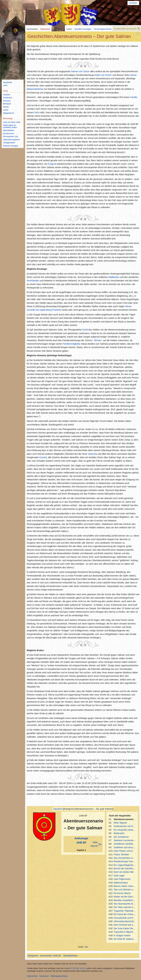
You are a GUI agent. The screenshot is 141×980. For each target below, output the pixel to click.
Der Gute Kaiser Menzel (125, 928)
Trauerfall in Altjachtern (125, 932)
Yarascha (92, 454)
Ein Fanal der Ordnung (125, 914)
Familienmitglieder (72, 344)
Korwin (43, 457)
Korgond (52, 164)
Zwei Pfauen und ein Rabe (127, 851)
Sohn (37, 112)
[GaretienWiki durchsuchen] (127, 29)
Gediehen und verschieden (127, 847)
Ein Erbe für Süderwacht (126, 939)
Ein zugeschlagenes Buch (126, 865)
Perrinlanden (33, 281)
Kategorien (33, 956)
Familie (134, 97)
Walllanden (114, 277)
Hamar (133, 75)
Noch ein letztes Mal (124, 872)
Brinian (98, 340)
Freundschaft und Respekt (127, 918)
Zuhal (85, 330)
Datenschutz (32, 976)
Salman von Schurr (80, 71)
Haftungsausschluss (59, 976)
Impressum (44, 976)
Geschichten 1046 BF (51, 956)
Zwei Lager (119, 876)
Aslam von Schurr (103, 75)
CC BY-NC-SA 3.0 (78, 968)
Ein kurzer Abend (122, 893)
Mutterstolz (119, 833)
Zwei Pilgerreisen (122, 879)
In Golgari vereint (122, 935)
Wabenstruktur (121, 883)
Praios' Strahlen (121, 854)
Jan (86, 947)
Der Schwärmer (121, 837)
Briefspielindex (71, 956)
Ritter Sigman (120, 823)
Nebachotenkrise (35, 89)
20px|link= (58, 809)
